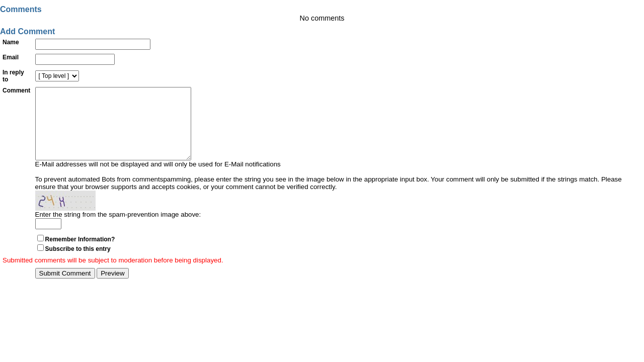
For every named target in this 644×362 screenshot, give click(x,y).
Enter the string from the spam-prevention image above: (118, 230)
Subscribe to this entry (78, 264)
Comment (16, 90)
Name (11, 42)
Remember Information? (80, 254)
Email (11, 57)
